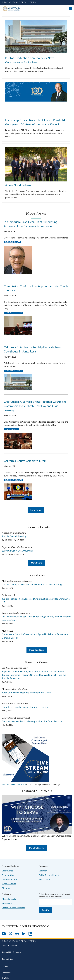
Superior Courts (13, 371)
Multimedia (7, 903)
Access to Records (10, 946)
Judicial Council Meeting (14, 536)
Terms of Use (7, 959)
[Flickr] (17, 934)
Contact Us (7, 973)
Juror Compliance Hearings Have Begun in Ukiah (26, 693)
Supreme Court (12, 242)
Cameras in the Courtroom (13, 908)
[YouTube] (4, 934)
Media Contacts (9, 899)
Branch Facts (44, 879)
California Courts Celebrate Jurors (25, 461)
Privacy (5, 966)
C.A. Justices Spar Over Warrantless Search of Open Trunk (32, 585)
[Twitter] (10, 934)
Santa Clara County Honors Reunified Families (25, 707)
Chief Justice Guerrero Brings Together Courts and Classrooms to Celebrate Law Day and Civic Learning (35, 406)
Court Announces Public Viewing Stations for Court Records (32, 722)
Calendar (43, 871)
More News (36, 510)
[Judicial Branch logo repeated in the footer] (37, 941)
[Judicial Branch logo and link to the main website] (37, 2)
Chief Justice (11, 429)
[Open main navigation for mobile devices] (70, 9)
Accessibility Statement (12, 952)
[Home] (34, 9)
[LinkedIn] (24, 934)
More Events (37, 563)
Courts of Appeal (14, 313)
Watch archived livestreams (14, 784)
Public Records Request (49, 875)
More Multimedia (37, 848)
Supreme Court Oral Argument (17, 551)
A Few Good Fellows (18, 185)
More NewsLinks (37, 650)
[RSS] (30, 934)
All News (6, 888)
